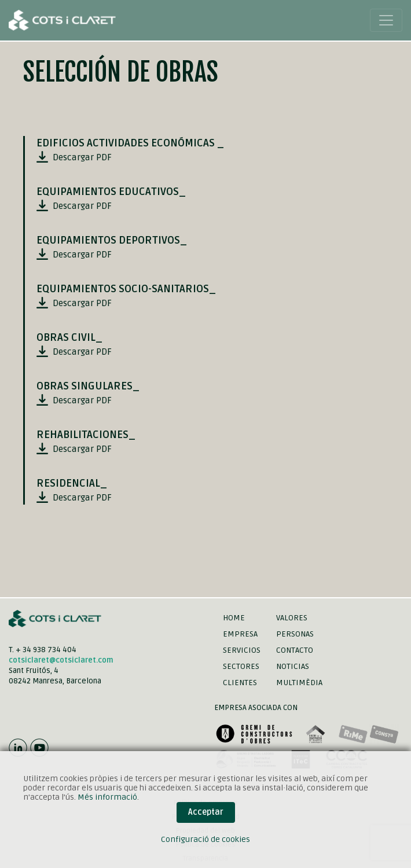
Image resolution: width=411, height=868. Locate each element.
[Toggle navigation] (386, 20)
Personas (295, 634)
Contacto (295, 650)
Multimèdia (299, 683)
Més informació (107, 797)
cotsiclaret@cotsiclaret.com (61, 660)
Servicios (242, 650)
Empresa (240, 634)
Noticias (293, 666)
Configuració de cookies (205, 839)
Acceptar (206, 812)
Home (234, 618)
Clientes (240, 683)
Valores (292, 618)
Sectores (241, 666)
